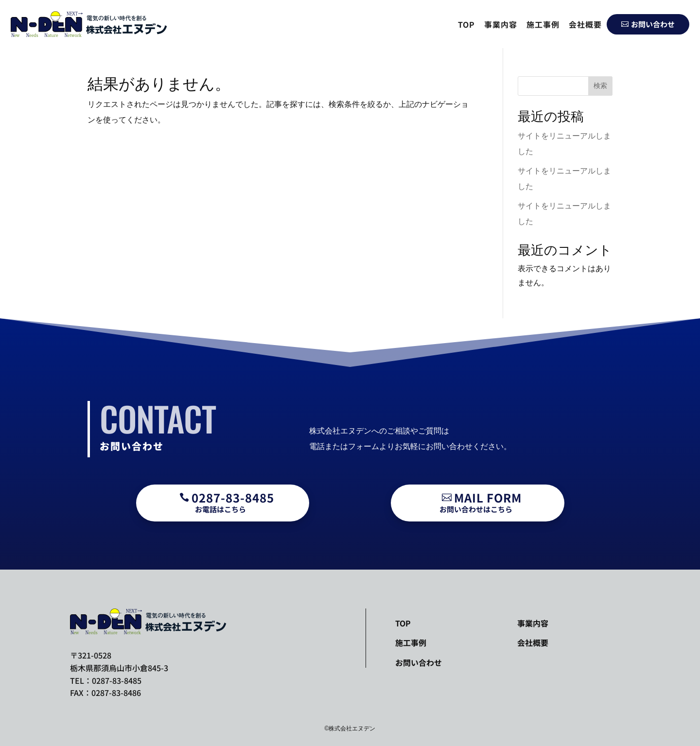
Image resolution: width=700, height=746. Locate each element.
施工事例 (543, 24)
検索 (600, 86)
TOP (466, 24)
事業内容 (501, 24)
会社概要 (585, 24)
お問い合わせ (648, 24)
